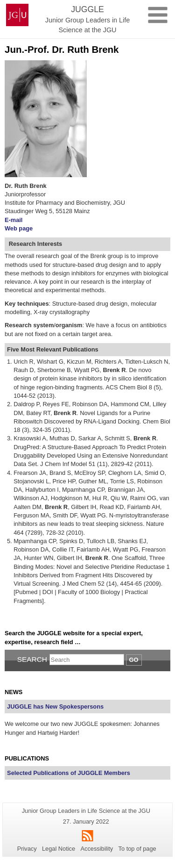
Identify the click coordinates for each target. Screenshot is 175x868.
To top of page (137, 849)
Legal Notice (59, 849)
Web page (19, 228)
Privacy (27, 849)
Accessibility (97, 849)
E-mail (14, 220)
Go (134, 660)
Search (32, 659)
